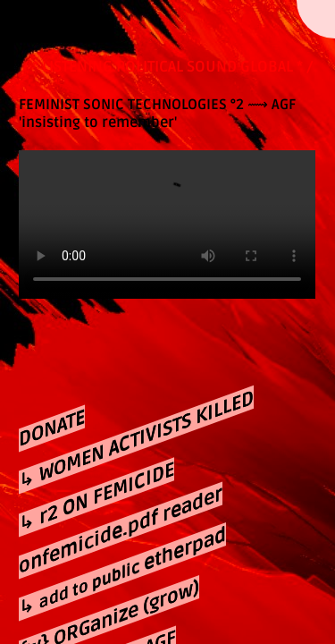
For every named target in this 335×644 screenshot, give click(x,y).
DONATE (52, 429)
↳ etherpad (122, 572)
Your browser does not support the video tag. (167, 225)
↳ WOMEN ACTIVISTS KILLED (136, 441)
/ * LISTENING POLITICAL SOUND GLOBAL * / (167, 67)
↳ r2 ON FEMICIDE (96, 497)
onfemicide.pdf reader (121, 531)
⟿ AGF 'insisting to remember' (157, 114)
